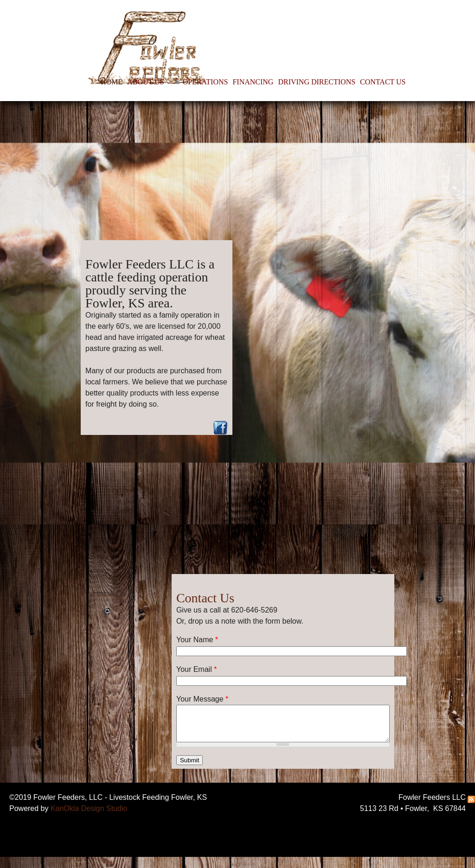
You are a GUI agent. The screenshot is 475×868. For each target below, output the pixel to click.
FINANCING (253, 82)
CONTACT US (383, 82)
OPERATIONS (205, 82)
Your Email (196, 669)
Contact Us (205, 598)
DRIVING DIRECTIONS (317, 82)
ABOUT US (145, 82)
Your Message (202, 699)
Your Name (197, 640)
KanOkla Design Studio (89, 808)
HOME (112, 82)
